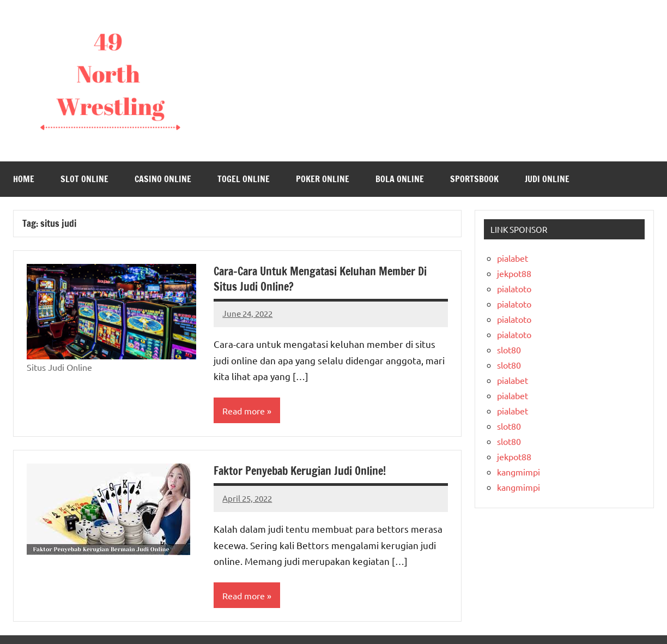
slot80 (509, 350)
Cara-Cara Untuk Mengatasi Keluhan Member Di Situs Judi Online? (320, 279)
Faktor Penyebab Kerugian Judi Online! (300, 471)
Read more (244, 411)
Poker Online (323, 179)
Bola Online (400, 179)
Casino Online (163, 179)
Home (24, 179)
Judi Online (547, 179)
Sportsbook (474, 179)
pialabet (513, 258)
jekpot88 (514, 273)
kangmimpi (519, 472)
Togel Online (244, 179)
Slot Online (84, 179)
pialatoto (514, 288)
